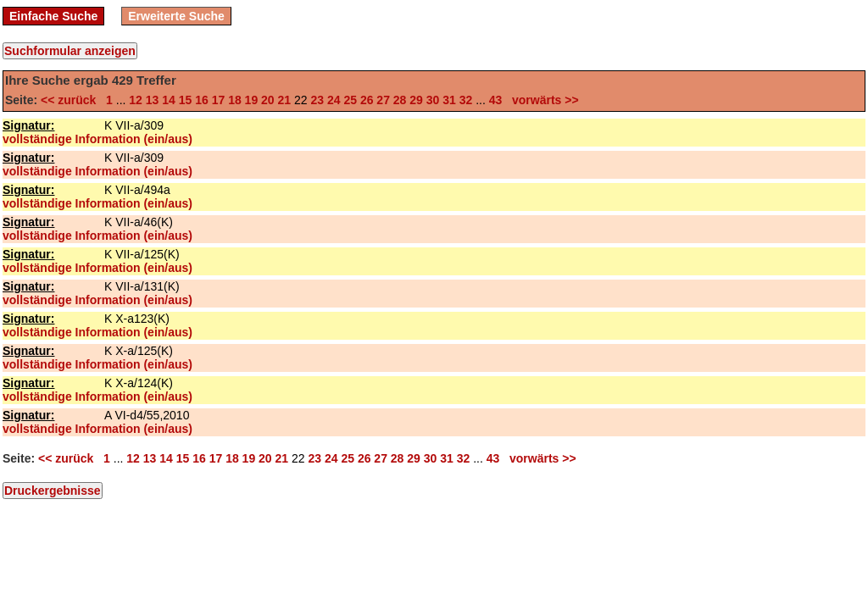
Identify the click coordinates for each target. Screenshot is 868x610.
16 (202, 100)
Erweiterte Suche (176, 16)
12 (136, 100)
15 (186, 100)
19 (252, 100)
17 (219, 100)
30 (433, 100)
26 (367, 100)
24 (334, 100)
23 (317, 100)
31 (449, 100)
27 (383, 100)
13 (153, 100)
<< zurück (72, 100)
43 (496, 100)
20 (268, 100)
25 (350, 100)
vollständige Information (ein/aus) (97, 139)
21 (285, 100)
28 (400, 100)
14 (169, 100)
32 (466, 100)
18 (235, 100)
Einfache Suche (53, 16)
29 (416, 100)
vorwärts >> (542, 100)
